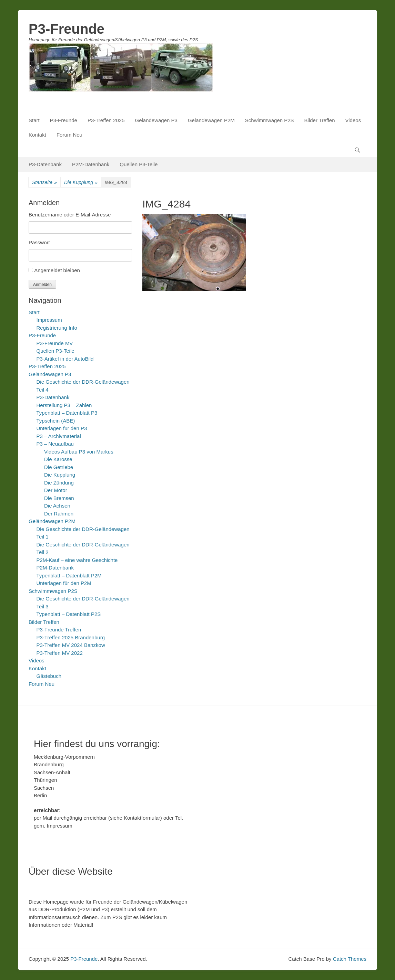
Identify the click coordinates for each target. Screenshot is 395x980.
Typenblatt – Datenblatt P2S (69, 614)
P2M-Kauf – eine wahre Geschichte (77, 560)
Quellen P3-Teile (139, 164)
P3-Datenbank (45, 164)
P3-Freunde (67, 29)
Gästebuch (49, 676)
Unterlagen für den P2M (64, 583)
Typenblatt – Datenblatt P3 (67, 413)
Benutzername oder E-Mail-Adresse (70, 215)
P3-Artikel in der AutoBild (65, 359)
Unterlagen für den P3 (62, 428)
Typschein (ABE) (56, 421)
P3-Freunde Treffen (59, 630)
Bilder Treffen (320, 120)
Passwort (39, 242)
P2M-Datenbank (91, 164)
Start (34, 120)
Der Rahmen (59, 514)
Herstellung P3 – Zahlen (64, 405)
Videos (353, 120)
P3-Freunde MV (55, 343)
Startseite (44, 183)
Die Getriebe (59, 467)
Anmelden (42, 285)
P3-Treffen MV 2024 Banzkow (71, 645)
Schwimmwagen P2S (270, 120)
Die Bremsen (59, 498)
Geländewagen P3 (156, 120)
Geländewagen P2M (211, 120)
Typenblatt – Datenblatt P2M (69, 576)
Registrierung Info (57, 328)
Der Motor (56, 490)
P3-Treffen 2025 (106, 120)
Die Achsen (57, 506)
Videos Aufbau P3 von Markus (79, 452)
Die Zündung (59, 483)
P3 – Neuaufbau (55, 444)
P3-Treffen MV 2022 (60, 653)
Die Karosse (58, 459)
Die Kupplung (81, 183)
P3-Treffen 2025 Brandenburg (71, 637)
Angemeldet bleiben (57, 270)
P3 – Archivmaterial (59, 436)
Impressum (49, 320)
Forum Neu (69, 135)
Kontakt (37, 135)
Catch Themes (350, 959)
